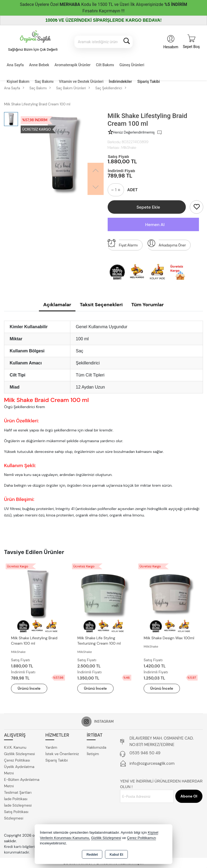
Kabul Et (116, 855)
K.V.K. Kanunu (15, 747)
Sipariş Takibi (148, 82)
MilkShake (129, 147)
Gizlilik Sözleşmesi (19, 754)
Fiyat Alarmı (123, 244)
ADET (132, 190)
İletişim (93, 754)
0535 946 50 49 (145, 753)
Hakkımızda (97, 747)
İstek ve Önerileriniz (62, 754)
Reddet (92, 855)
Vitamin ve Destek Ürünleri (81, 82)
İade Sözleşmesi (18, 805)
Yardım (51, 747)
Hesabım (171, 47)
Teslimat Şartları (18, 792)
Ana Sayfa (15, 65)
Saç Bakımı (44, 82)
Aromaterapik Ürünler (72, 65)
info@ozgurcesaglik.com (152, 763)
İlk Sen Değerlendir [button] (174, 132)
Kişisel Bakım (18, 82)
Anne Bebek (39, 65)
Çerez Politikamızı (142, 838)
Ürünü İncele (30, 688)
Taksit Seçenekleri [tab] (101, 305)
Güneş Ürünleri (132, 65)
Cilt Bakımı (105, 65)
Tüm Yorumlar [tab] (148, 305)
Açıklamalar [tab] (57, 305)
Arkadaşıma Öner (167, 244)
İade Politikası (16, 799)
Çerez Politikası (17, 760)
